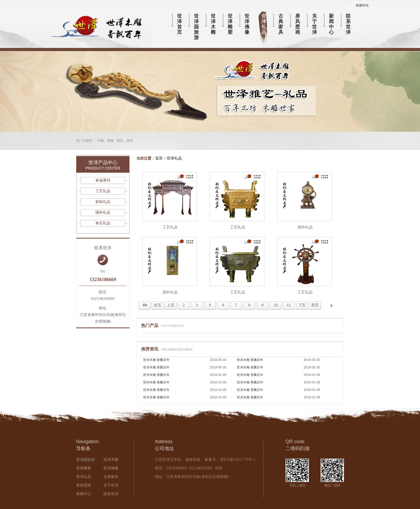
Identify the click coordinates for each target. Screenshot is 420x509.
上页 (171, 305)
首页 (159, 158)
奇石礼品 (103, 223)
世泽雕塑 (230, 24)
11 (289, 305)
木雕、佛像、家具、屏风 (115, 141)
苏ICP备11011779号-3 (237, 460)
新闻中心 (331, 24)
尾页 (315, 305)
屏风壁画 (298, 24)
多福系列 (103, 180)
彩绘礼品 (103, 202)
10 (276, 305)
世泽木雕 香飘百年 (156, 360)
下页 (302, 305)
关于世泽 (314, 24)
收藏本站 (362, 5)
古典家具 (281, 24)
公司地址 (164, 448)
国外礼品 (305, 227)
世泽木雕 (213, 24)
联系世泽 (348, 24)
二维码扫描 (298, 448)
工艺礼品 (170, 227)
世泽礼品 (264, 24)
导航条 (83, 448)
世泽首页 (179, 24)
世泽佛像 (247, 24)
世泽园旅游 (196, 27)
